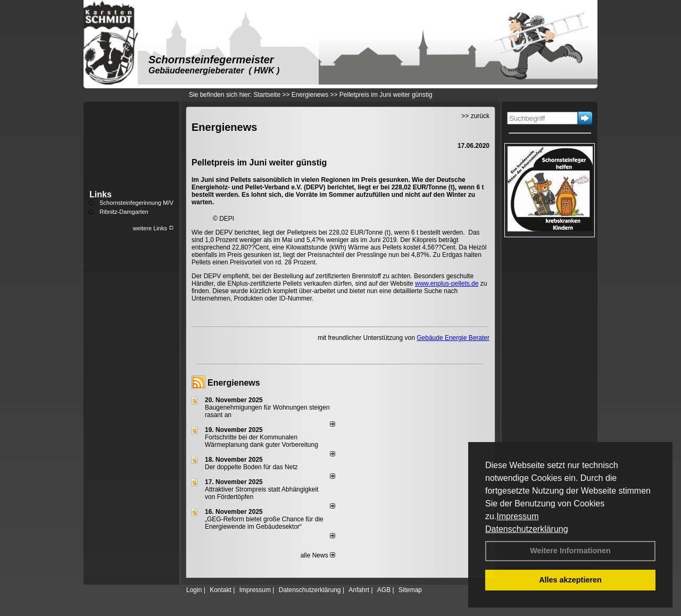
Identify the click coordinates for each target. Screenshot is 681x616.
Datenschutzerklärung (527, 529)
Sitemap (410, 590)
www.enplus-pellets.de (447, 284)
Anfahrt (359, 590)
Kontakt (221, 590)
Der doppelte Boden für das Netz (251, 467)
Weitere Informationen (570, 551)
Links (101, 194)
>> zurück (475, 116)
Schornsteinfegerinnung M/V (136, 203)
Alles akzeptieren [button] (570, 580)
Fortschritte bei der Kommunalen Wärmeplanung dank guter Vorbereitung (261, 441)
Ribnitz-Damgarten (124, 212)
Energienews (234, 383)
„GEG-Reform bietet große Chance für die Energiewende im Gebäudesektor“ (264, 523)
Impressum (517, 516)
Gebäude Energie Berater (453, 338)
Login (194, 590)
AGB (384, 590)
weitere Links (153, 228)
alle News (318, 555)
